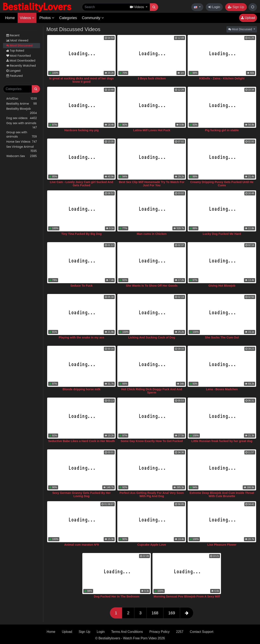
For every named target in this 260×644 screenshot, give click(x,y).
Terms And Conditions (127, 632)
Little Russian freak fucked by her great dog (222, 441)
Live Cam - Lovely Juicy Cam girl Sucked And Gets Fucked (81, 184)
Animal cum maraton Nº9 (82, 545)
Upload (248, 18)
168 (155, 613)
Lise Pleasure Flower (222, 545)
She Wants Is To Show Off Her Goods (152, 286)
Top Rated (15, 51)
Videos (27, 18)
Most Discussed (19, 46)
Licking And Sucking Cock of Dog (152, 337)
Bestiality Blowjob (22, 111)
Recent (13, 35)
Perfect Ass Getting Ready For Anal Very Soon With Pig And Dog (152, 494)
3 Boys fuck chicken (152, 78)
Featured (14, 76)
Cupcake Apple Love (152, 545)
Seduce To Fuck (81, 286)
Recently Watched (21, 66)
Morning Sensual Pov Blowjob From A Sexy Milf (187, 596)
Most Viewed (17, 40)
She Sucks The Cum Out (222, 337)
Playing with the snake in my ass (82, 337)
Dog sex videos (22, 118)
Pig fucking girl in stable (222, 130)
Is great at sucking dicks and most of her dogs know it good (81, 80)
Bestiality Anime (22, 104)
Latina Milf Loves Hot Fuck (152, 130)
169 (172, 613)
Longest (13, 71)
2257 (180, 632)
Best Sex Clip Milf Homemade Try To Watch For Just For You (152, 184)
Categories (68, 18)
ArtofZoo (22, 99)
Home (10, 18)
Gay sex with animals (22, 125)
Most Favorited (18, 56)
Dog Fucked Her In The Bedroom (117, 596)
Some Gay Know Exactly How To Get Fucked (152, 441)
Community (93, 18)
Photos (47, 18)
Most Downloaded (21, 61)
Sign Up (236, 7)
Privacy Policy (160, 632)
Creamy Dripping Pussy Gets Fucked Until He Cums (222, 184)
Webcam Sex (22, 156)
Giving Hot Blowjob (222, 286)
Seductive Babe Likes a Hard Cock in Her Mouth (82, 441)
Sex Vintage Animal (22, 149)
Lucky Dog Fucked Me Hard (222, 234)
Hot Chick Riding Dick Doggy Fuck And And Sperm (152, 391)
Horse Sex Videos (22, 142)
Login (214, 7)
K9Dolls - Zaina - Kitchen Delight (222, 78)
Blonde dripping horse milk (82, 389)
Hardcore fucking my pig (81, 130)
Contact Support (202, 632)
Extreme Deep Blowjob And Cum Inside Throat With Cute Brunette (222, 494)
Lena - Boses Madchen (222, 389)
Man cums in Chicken (152, 234)
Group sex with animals (22, 134)
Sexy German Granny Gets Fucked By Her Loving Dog (81, 494)
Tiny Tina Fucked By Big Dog (82, 234)
